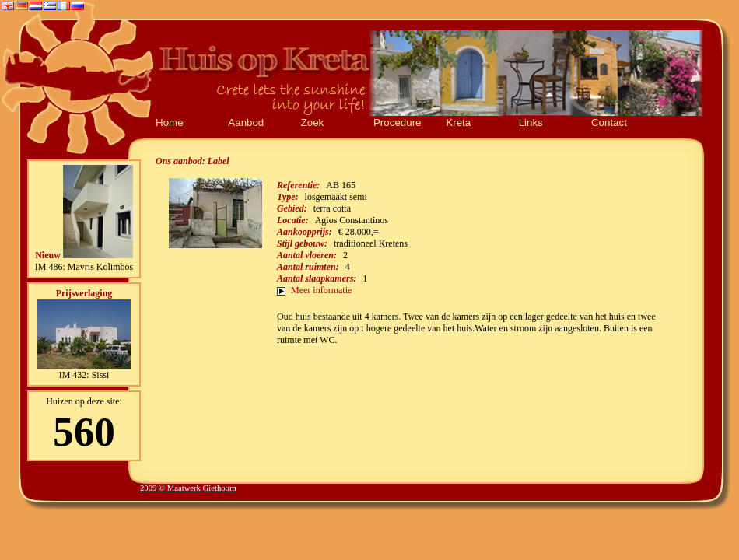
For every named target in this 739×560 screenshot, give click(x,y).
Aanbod (246, 122)
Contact (609, 122)
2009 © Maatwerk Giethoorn (188, 488)
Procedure (398, 122)
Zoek (313, 122)
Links (531, 122)
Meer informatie (321, 290)
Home (170, 122)
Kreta (458, 122)
